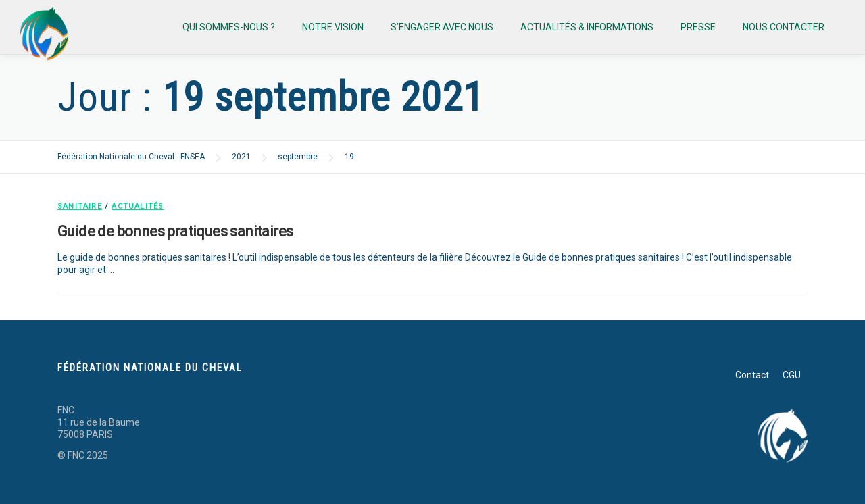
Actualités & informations (587, 27)
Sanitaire (80, 206)
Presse (698, 27)
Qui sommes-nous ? (229, 27)
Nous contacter (784, 27)
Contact (752, 375)
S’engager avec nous (442, 27)
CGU (792, 375)
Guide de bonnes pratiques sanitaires (175, 231)
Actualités (138, 206)
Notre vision (333, 27)
